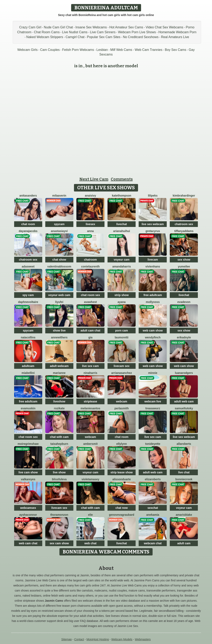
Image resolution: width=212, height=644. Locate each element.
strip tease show (122, 472)
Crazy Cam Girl (30, 27)
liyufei (59, 302)
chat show (59, 260)
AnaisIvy (90, 196)
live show (59, 472)
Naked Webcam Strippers (45, 37)
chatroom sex (184, 224)
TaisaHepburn (59, 444)
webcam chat (153, 543)
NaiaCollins (28, 337)
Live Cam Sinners (103, 32)
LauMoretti (122, 337)
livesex (90, 224)
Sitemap (66, 639)
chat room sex (90, 295)
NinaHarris (91, 373)
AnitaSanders (28, 196)
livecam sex (122, 366)
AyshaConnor (28, 515)
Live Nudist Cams (75, 32)
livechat (121, 224)
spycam (59, 224)
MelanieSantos (90, 408)
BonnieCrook (184, 479)
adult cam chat (90, 331)
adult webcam (59, 366)
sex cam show (59, 543)
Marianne (59, 373)
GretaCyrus (153, 231)
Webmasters (143, 639)
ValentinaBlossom (59, 266)
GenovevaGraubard (122, 515)
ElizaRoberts (153, 479)
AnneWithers (59, 337)
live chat (184, 472)
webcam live (153, 401)
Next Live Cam (94, 179)
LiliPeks (153, 196)
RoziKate (59, 408)
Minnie (153, 373)
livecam (153, 260)
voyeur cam (122, 260)
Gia (90, 337)
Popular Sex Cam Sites (104, 37)
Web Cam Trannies (148, 50)
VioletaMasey (90, 479)
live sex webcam (153, 224)
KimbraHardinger (184, 196)
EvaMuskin (28, 408)
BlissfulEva (59, 479)
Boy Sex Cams (176, 50)
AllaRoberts (184, 444)
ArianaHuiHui (122, 231)
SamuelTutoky (184, 408)
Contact (79, 639)
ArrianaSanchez (122, 373)
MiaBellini (28, 373)
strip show (122, 295)
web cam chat (28, 543)
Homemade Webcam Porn (177, 32)
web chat (90, 543)
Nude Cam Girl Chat (58, 27)
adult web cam (184, 401)
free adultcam (153, 295)
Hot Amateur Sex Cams (126, 27)
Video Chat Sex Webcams (165, 27)
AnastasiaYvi (59, 231)
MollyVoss (153, 302)
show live (59, 331)
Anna (90, 231)
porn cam (122, 331)
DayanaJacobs (28, 231)
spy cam (28, 295)
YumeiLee (184, 266)
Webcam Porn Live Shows (137, 32)
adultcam (28, 366)
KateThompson (122, 196)
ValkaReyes (28, 479)
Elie (90, 515)
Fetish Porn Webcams (78, 50)
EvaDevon (184, 302)
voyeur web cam (59, 295)
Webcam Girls (27, 50)
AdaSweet (28, 266)
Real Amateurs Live (175, 37)
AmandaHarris (122, 266)
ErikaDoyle (184, 337)
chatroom (90, 260)
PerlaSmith (122, 408)
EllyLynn (121, 444)
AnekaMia (153, 515)
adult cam (184, 543)
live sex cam (90, 366)
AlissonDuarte (122, 479)
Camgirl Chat (75, 37)
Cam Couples (50, 50)
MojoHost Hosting (98, 639)
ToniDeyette (153, 444)
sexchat (153, 508)
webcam (122, 401)
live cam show (28, 472)
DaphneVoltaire (28, 302)
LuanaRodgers (184, 373)
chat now (122, 508)
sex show (184, 260)
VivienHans (153, 266)
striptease (90, 401)
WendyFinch (153, 337)
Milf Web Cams (121, 50)
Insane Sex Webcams (91, 27)
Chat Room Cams (47, 32)
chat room (28, 224)
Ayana (122, 302)
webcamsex (28, 508)
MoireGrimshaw (28, 444)
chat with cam (59, 437)
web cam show (153, 331)
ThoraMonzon (59, 515)
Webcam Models (122, 639)
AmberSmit (90, 444)
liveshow (59, 401)
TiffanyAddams (184, 231)
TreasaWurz (153, 408)
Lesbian (102, 50)
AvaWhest (90, 302)
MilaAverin (59, 196)
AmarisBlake (184, 515)
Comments (122, 179)
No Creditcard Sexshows (141, 37)
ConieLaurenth (90, 266)
